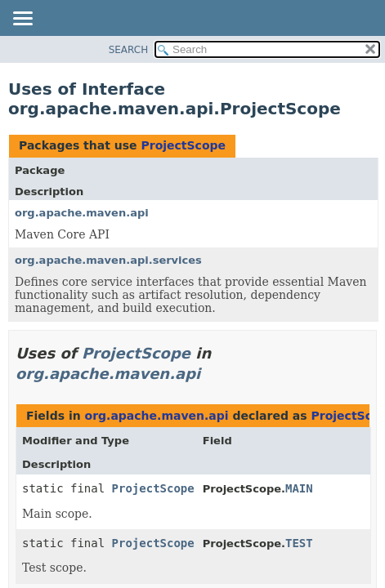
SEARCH (129, 50)
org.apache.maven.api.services (108, 260)
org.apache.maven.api (82, 213)
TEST (299, 543)
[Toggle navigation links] (22, 20)
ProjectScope (183, 145)
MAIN (299, 488)
